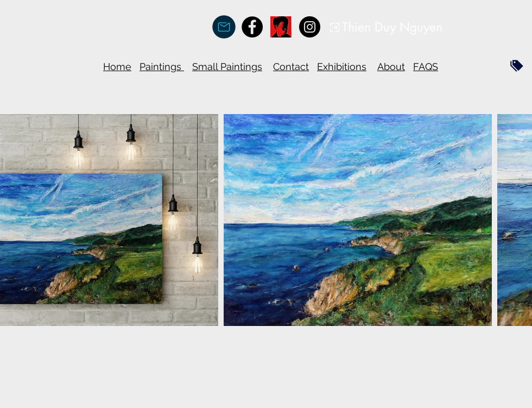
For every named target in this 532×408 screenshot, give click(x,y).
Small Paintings (227, 67)
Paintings (162, 67)
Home (117, 67)
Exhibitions (342, 67)
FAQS (426, 67)
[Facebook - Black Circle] (252, 27)
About (391, 67)
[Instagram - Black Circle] (310, 27)
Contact (291, 67)
